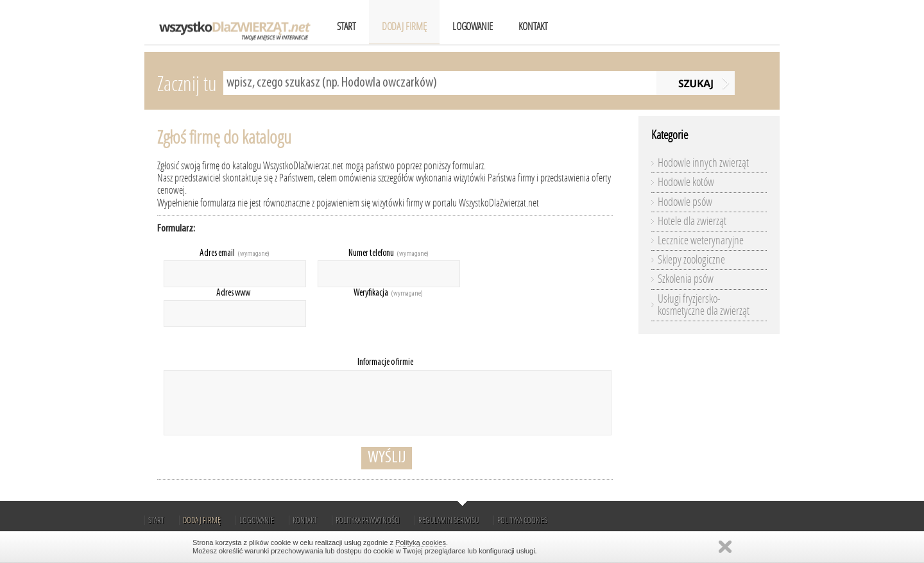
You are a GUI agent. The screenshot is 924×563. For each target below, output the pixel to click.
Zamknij (725, 547)
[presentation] (415, 325)
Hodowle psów (685, 202)
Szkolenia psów (686, 279)
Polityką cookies (421, 542)
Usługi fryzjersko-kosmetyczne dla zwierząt (704, 305)
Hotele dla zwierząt (692, 221)
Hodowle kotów (686, 182)
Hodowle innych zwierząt (703, 163)
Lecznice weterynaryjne (701, 240)
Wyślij (387, 458)
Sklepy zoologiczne (691, 260)
